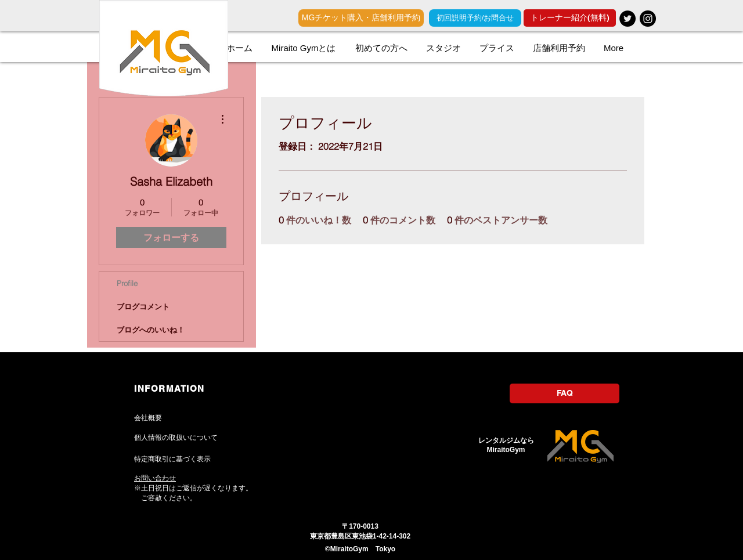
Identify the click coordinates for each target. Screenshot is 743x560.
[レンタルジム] (627, 19)
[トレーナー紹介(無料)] (570, 18)
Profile (127, 283)
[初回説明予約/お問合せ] (475, 18)
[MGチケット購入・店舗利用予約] (361, 18)
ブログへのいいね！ (151, 330)
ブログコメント (143, 306)
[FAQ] (565, 393)
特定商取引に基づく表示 (172, 459)
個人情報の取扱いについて (176, 438)
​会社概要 (148, 418)
